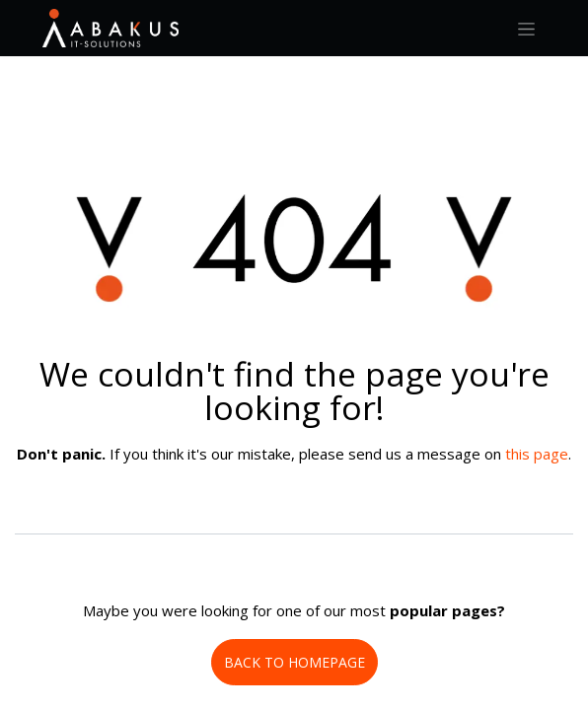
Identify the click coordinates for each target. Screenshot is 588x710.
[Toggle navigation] (526, 28)
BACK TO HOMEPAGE (294, 662)
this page (537, 454)
